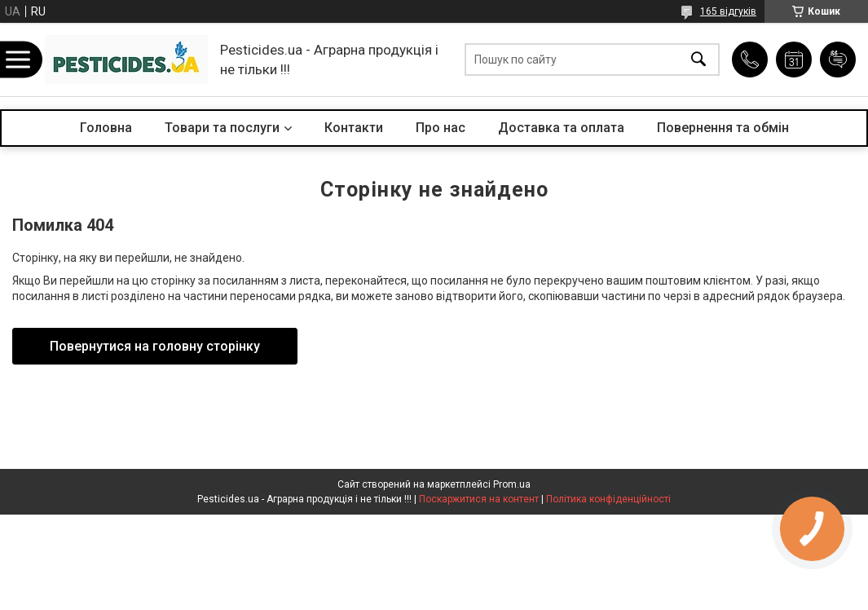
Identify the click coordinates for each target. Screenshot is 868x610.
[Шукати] (698, 60)
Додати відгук (838, 60)
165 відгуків (728, 11)
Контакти (354, 128)
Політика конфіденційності (608, 499)
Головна (106, 128)
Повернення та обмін (723, 128)
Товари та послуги (222, 128)
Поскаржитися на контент (479, 499)
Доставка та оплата (561, 128)
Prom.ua (512, 484)
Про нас (441, 128)
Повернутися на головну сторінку (155, 346)
